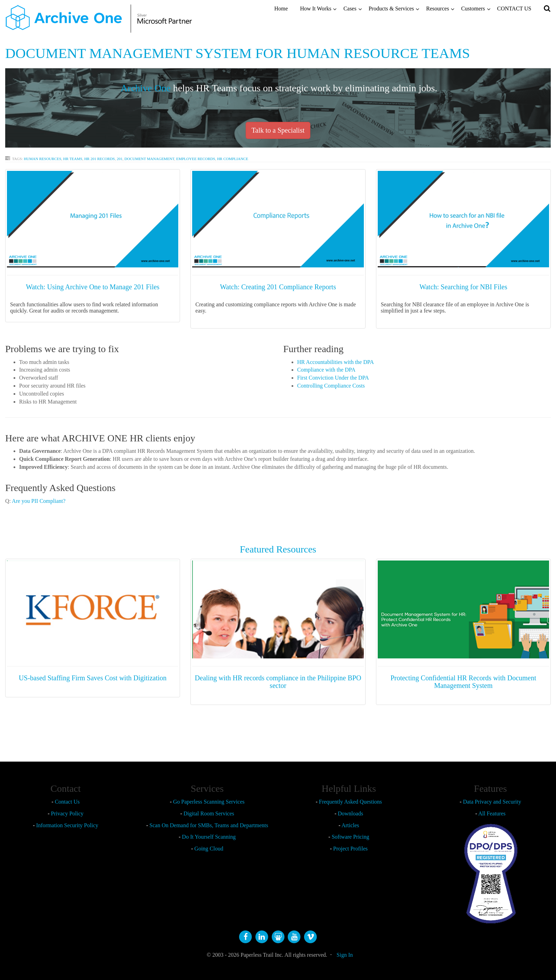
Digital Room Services (209, 813)
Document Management (149, 159)
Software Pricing (350, 837)
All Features (492, 813)
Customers (473, 9)
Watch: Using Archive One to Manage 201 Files (92, 287)
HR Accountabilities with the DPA (336, 362)
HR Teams (73, 159)
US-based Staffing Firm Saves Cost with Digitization (93, 678)
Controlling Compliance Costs (331, 386)
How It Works (316, 9)
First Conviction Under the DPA (333, 378)
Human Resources (42, 159)
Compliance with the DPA (326, 370)
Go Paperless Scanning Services (209, 802)
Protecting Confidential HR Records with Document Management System (463, 682)
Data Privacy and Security (492, 802)
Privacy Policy (67, 813)
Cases (350, 9)
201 (120, 159)
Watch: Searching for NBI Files (463, 287)
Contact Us (67, 802)
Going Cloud (209, 849)
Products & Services (391, 9)
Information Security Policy (67, 825)
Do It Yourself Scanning (209, 837)
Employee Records (196, 159)
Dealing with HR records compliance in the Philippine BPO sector (278, 682)
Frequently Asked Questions (350, 802)
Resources (438, 9)
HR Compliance (233, 159)
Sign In (345, 955)
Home (281, 9)
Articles (350, 825)
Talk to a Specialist (278, 130)
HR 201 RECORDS (99, 159)
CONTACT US (514, 9)
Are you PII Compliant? (38, 501)
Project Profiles (350, 849)
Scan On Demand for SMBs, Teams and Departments (209, 825)
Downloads (350, 813)
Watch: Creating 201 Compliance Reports (278, 287)
